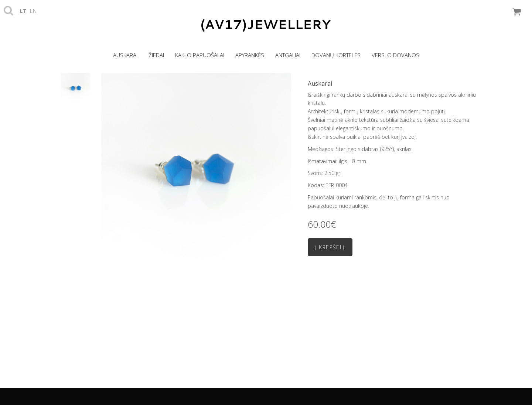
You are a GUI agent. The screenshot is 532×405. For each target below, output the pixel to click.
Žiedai (156, 55)
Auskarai (125, 55)
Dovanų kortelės (336, 55)
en (33, 11)
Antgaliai (288, 55)
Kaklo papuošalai (200, 55)
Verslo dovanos (395, 55)
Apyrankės (250, 55)
